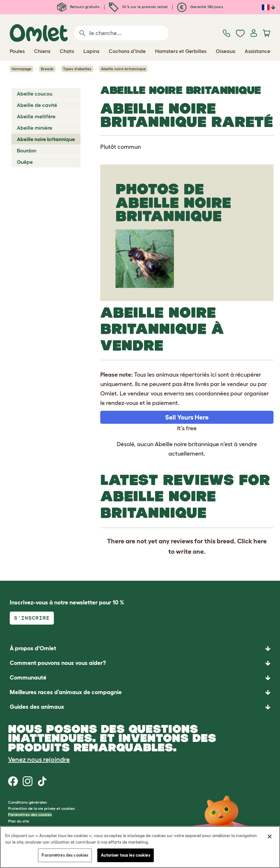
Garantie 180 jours (200, 7)
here (260, 541)
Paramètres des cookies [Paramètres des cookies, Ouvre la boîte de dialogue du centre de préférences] (65, 855)
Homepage (22, 69)
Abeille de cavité (37, 105)
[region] (140, 847)
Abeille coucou (35, 94)
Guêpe (25, 162)
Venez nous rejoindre (39, 759)
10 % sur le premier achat (138, 7)
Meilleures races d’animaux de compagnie (66, 692)
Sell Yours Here (187, 417)
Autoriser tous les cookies (125, 855)
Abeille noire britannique (46, 139)
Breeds (47, 69)
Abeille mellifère (36, 116)
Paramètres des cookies (30, 815)
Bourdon (27, 150)
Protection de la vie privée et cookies (42, 808)
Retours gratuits (78, 7)
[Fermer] (270, 836)
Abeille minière (35, 128)
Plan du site (19, 821)
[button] (140, 707)
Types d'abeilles (77, 69)
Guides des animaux (37, 707)
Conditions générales (28, 802)
